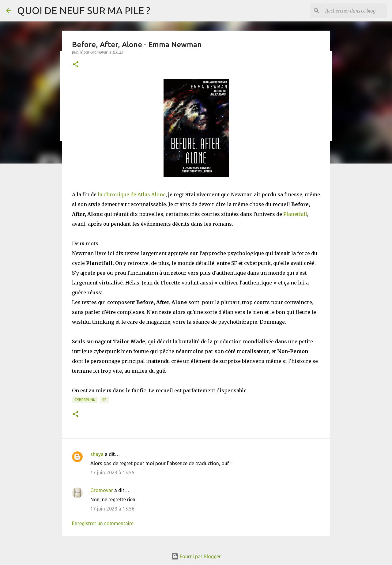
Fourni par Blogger (196, 556)
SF (104, 400)
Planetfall (295, 214)
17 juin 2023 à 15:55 (112, 473)
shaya (97, 454)
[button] (76, 65)
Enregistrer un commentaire (103, 523)
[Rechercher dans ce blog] (355, 11)
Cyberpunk (85, 400)
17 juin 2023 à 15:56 (112, 509)
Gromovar (102, 490)
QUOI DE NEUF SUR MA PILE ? (84, 10)
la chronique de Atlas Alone (132, 194)
